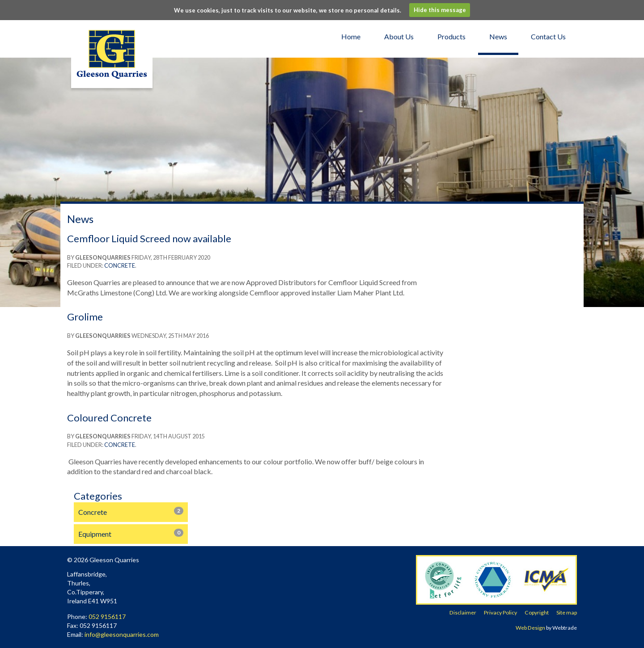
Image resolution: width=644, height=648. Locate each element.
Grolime (85, 317)
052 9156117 (107, 616)
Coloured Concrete (109, 418)
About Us (399, 36)
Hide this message (440, 10)
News (498, 36)
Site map (567, 612)
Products (451, 36)
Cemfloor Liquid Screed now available (149, 238)
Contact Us (548, 36)
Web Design (530, 628)
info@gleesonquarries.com (122, 634)
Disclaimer (463, 612)
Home (351, 36)
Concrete (120, 266)
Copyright (537, 612)
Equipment (131, 533)
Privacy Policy (500, 612)
